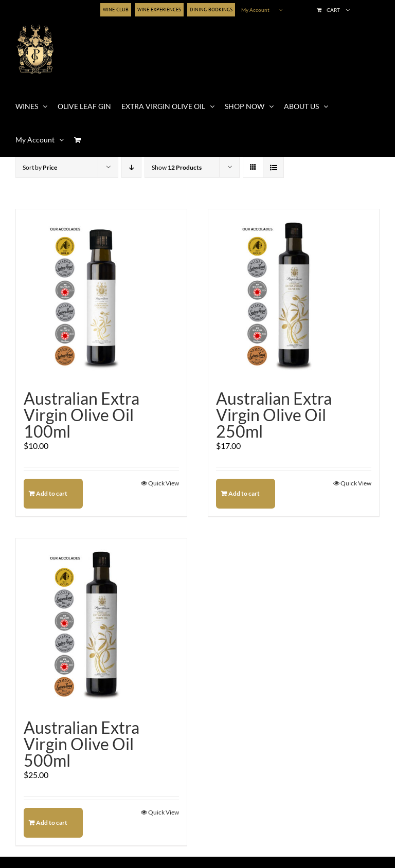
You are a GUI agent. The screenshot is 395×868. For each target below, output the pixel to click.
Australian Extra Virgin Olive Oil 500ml (82, 744)
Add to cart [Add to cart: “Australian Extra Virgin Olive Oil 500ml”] (52, 822)
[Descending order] (131, 167)
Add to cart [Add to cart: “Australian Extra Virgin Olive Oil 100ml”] (52, 493)
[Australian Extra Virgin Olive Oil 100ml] (101, 295)
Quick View (164, 483)
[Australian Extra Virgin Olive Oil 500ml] (101, 624)
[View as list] (273, 167)
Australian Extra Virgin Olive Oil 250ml (274, 415)
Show (177, 167)
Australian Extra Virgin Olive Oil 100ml (82, 415)
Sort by (40, 167)
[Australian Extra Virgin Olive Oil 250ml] (294, 295)
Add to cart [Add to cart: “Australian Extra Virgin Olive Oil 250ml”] (244, 493)
